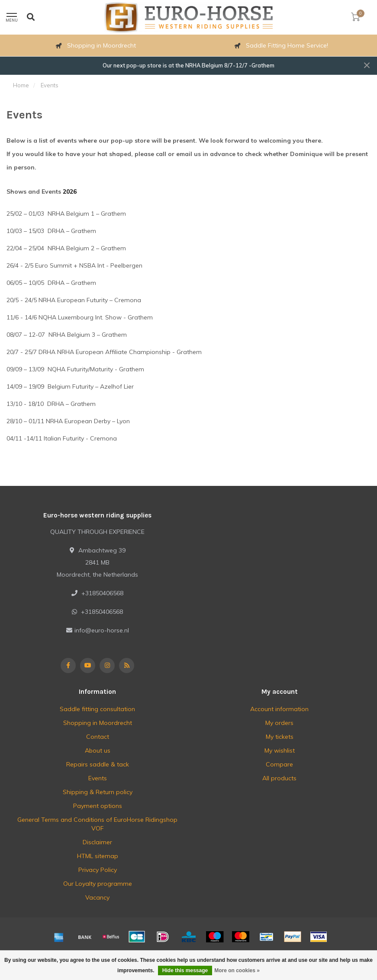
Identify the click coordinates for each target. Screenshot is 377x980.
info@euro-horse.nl (102, 630)
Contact (98, 737)
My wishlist (280, 750)
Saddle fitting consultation (97, 709)
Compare (279, 764)
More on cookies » (237, 970)
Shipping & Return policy (98, 792)
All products (279, 778)
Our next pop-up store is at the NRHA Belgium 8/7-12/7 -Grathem (188, 65)
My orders (279, 723)
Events (98, 778)
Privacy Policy (98, 870)
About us (98, 750)
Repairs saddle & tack (98, 764)
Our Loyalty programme (98, 884)
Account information (279, 709)
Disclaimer (97, 842)
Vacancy (97, 897)
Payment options (98, 806)
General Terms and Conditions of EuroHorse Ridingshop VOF (97, 824)
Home (21, 85)
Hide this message (185, 970)
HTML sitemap (98, 856)
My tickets (280, 737)
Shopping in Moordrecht (98, 723)
